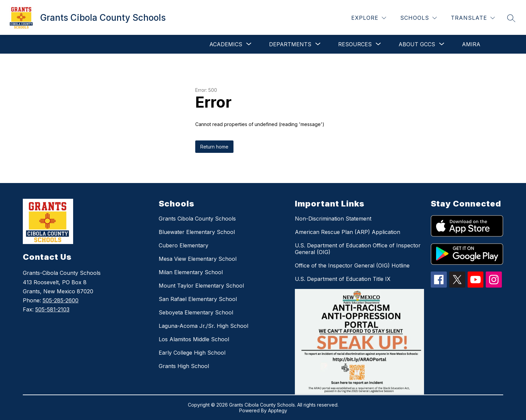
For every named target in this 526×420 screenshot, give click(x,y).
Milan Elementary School (191, 272)
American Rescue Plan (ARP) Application (348, 232)
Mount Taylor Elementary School (201, 286)
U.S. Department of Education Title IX (343, 279)
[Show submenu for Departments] (290, 44)
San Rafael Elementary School (198, 299)
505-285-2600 (61, 300)
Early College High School (192, 353)
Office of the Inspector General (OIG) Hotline (352, 265)
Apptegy (278, 410)
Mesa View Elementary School (198, 259)
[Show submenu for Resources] (355, 44)
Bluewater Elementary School (197, 232)
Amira (471, 44)
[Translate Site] (473, 18)
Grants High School (184, 366)
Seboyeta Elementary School (196, 312)
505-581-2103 (52, 309)
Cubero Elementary (183, 245)
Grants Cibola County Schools (197, 219)
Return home (214, 147)
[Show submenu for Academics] (226, 44)
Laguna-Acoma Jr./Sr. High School (203, 326)
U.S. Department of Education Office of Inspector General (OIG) (358, 249)
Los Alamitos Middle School (194, 339)
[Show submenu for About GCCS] (417, 44)
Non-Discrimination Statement (333, 219)
